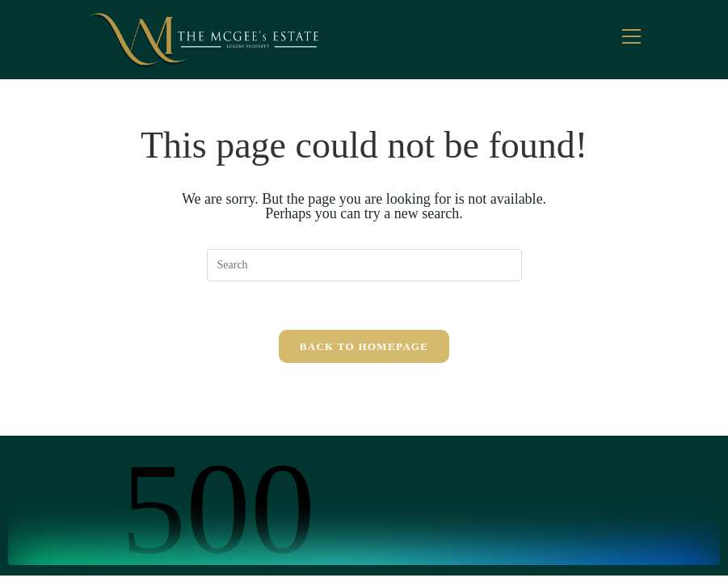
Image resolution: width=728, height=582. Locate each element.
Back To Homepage (364, 346)
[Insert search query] (364, 265)
